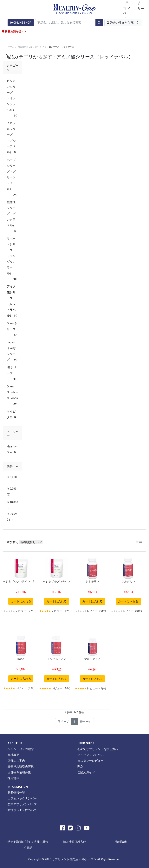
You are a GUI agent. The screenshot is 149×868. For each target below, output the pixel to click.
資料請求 (121, 842)
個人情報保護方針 (74, 842)
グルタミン (128, 581)
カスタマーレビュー (91, 761)
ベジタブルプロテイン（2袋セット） (21, 581)
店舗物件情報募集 (19, 772)
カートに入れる (21, 601)
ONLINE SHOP (21, 23)
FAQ (80, 766)
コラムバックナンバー (22, 798)
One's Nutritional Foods (12, 392)
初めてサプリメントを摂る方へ (98, 749)
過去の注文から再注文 (123, 23)
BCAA (21, 659)
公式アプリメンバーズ (22, 804)
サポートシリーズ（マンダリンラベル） (11, 256)
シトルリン (92, 581)
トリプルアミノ (57, 659)
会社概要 (13, 755)
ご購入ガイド (86, 772)
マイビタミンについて (92, 755)
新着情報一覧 (16, 793)
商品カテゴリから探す (28, 47)
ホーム (11, 47)
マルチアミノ (92, 659)
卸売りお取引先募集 (21, 766)
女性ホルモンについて (22, 810)
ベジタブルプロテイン (57, 581)
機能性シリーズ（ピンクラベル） (11, 214)
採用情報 (13, 778)
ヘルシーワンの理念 (21, 749)
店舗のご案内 (16, 761)
